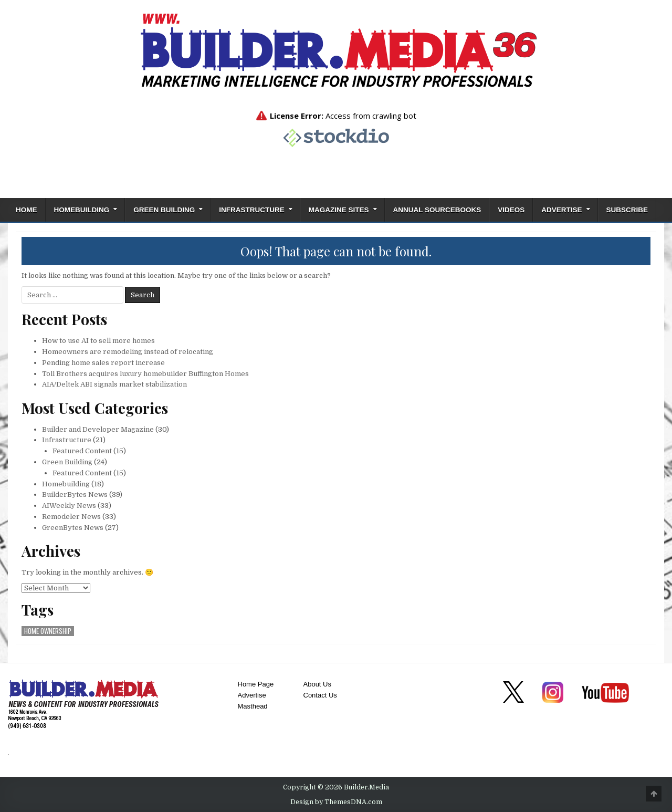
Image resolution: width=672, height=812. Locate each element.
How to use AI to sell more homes (98, 341)
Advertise (561, 210)
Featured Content (82, 451)
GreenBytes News (73, 528)
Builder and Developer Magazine (98, 429)
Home (27, 210)
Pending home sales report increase (103, 363)
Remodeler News (71, 517)
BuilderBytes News (75, 495)
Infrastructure (252, 210)
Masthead (253, 706)
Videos (511, 210)
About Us (317, 684)
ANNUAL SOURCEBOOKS (437, 210)
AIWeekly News (69, 506)
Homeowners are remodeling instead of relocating (128, 352)
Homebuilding (82, 210)
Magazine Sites (339, 210)
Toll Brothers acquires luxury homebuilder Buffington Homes (145, 374)
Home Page (256, 684)
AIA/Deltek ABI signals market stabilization (114, 384)
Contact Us (320, 695)
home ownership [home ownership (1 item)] (48, 631)
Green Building (164, 210)
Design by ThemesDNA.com (336, 802)
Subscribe (627, 210)
